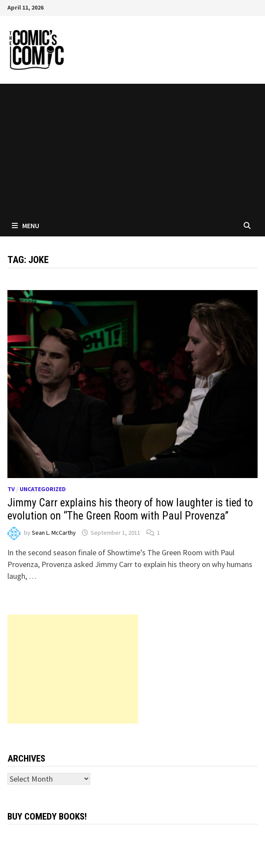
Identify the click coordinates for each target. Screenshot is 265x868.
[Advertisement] (132, 149)
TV (11, 489)
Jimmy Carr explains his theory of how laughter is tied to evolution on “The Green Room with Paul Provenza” (130, 509)
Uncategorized (43, 489)
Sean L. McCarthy (54, 533)
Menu (25, 226)
